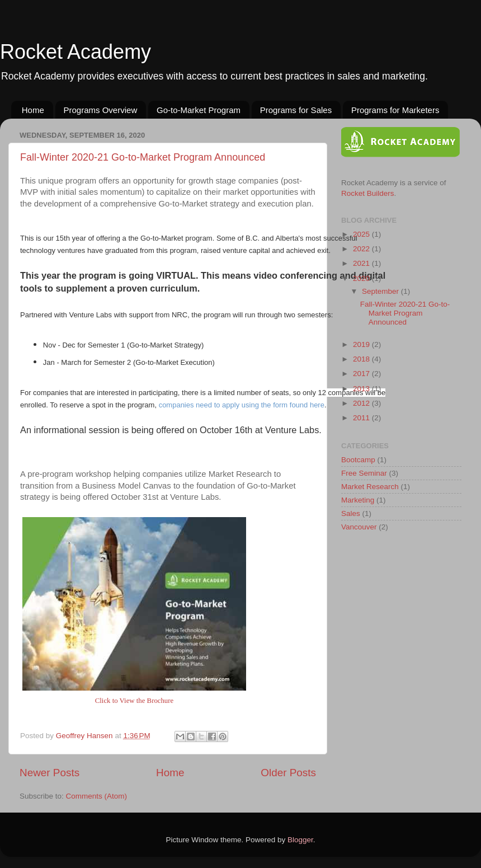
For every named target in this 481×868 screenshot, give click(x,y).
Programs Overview (101, 110)
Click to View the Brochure (134, 701)
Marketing (358, 500)
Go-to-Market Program (199, 110)
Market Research (370, 487)
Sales (351, 513)
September (381, 291)
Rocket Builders (368, 193)
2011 (362, 418)
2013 (362, 389)
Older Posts (288, 773)
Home (33, 110)
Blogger (300, 840)
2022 (362, 249)
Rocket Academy (76, 52)
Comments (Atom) (97, 796)
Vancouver (359, 527)
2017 (362, 374)
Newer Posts (49, 773)
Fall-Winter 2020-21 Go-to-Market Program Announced (143, 157)
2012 (362, 403)
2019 (362, 344)
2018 (362, 359)
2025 (362, 234)
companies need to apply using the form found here (242, 405)
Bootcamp (358, 460)
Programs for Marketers (395, 110)
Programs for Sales (296, 110)
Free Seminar (364, 473)
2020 (362, 278)
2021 (362, 263)
